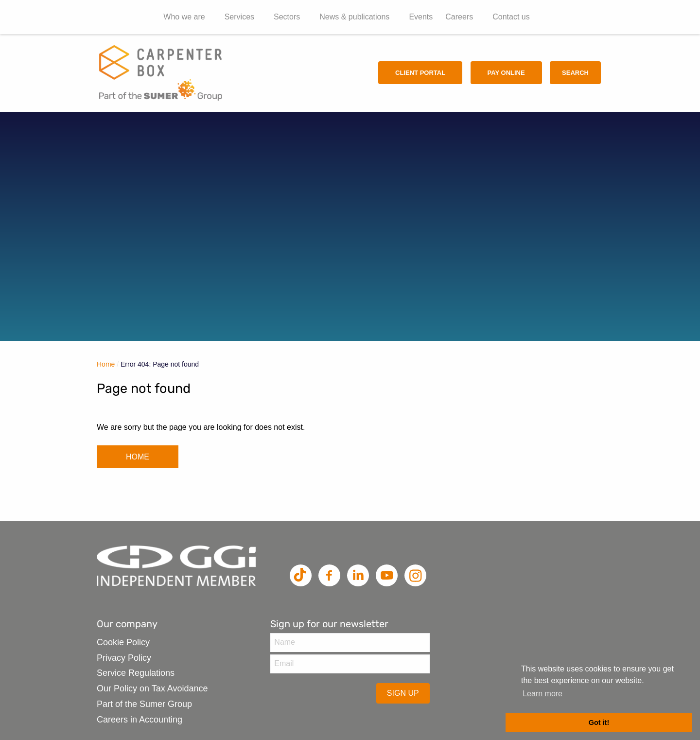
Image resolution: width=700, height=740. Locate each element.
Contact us (511, 17)
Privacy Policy (124, 658)
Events (421, 17)
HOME (138, 457)
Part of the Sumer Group (144, 704)
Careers (459, 17)
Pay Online (506, 73)
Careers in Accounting (140, 720)
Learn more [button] (542, 694)
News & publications (354, 17)
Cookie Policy (123, 642)
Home (106, 364)
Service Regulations (136, 673)
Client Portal (420, 73)
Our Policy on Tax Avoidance (152, 688)
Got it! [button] (599, 722)
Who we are (184, 17)
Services (239, 17)
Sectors (287, 17)
